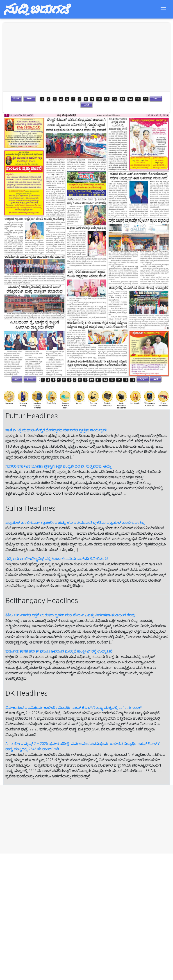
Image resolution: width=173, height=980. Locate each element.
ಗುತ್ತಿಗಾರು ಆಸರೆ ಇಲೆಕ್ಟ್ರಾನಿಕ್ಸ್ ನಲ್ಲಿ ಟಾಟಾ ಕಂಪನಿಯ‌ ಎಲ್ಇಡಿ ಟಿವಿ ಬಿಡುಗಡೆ (57, 559)
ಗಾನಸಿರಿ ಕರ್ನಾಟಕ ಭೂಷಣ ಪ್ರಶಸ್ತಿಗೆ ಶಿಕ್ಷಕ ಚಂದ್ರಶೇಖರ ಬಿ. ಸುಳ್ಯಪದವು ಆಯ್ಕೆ (58, 466)
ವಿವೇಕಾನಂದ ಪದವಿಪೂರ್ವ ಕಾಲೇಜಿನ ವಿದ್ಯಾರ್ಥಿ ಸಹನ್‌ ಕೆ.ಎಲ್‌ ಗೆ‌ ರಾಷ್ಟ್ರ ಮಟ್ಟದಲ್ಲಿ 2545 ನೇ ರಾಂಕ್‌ (73, 708)
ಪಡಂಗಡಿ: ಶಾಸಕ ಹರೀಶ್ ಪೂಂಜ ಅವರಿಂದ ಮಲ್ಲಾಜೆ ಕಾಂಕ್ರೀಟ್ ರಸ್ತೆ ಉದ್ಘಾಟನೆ (59, 651)
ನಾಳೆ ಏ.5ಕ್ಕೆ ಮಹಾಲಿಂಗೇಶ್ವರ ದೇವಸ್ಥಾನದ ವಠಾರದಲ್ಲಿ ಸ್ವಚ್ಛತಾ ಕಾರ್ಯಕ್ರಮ (56, 430)
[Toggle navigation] (163, 10)
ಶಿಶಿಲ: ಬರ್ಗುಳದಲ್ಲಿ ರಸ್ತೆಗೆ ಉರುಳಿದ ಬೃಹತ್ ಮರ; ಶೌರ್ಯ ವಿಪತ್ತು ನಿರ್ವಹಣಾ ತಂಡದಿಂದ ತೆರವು (70, 615)
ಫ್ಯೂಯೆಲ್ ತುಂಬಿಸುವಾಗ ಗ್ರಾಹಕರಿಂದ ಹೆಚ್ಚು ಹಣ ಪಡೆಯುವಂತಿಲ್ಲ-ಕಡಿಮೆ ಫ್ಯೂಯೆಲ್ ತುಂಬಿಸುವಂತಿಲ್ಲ (75, 523)
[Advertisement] (82, 819)
